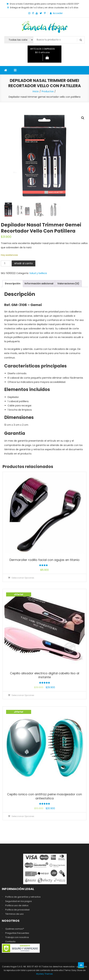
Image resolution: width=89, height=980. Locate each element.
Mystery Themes (44, 974)
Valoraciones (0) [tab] (68, 284)
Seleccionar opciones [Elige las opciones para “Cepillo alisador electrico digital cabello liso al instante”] (23, 695)
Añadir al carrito (24, 263)
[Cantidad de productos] (6, 263)
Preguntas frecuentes (17, 933)
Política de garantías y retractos (23, 897)
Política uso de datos (17, 905)
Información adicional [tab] (39, 284)
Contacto (10, 941)
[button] (83, 118)
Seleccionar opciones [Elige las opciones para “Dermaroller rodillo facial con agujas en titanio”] (23, 578)
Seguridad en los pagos (19, 901)
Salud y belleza (38, 273)
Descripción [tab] (13, 284)
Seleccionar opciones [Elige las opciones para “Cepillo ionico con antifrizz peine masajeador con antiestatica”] (23, 816)
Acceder (58, 13)
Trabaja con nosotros (17, 937)
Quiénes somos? (15, 929)
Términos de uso (14, 914)
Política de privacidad (17, 910)
